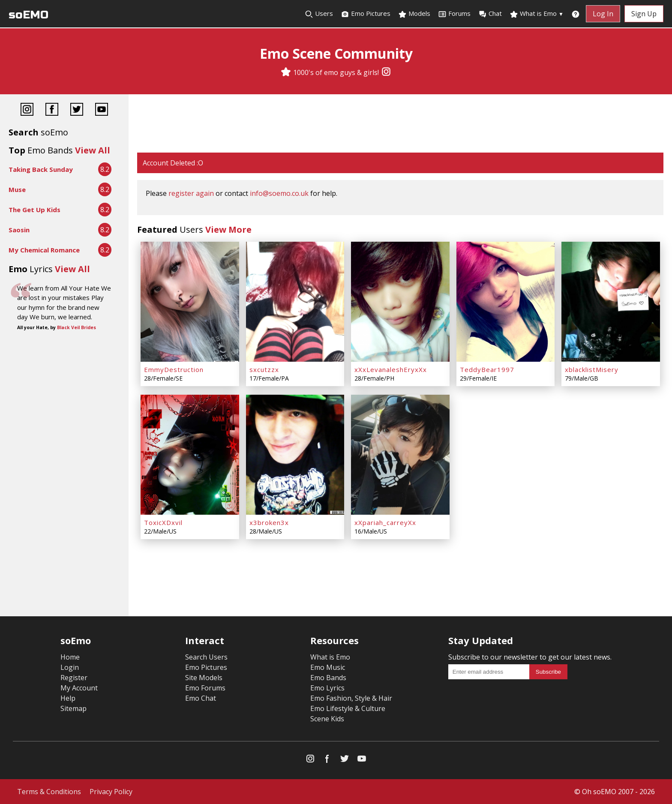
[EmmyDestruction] (190, 302)
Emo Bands (328, 678)
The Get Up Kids (34, 210)
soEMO (28, 15)
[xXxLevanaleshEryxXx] (400, 302)
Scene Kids (327, 719)
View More (228, 229)
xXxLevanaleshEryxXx (391, 369)
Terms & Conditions (49, 792)
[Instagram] (386, 72)
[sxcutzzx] (295, 302)
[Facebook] (52, 110)
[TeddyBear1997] (506, 302)
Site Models (204, 678)
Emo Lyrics (327, 688)
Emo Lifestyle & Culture (348, 708)
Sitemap (73, 708)
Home (70, 657)
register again (191, 193)
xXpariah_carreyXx (385, 522)
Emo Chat (201, 698)
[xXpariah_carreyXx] (400, 455)
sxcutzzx (264, 369)
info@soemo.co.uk (279, 193)
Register (74, 678)
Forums (454, 14)
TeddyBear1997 (487, 369)
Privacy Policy (111, 792)
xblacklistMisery (592, 369)
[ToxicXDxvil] (190, 455)
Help (68, 698)
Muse (17, 189)
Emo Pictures (366, 14)
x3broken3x (269, 522)
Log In (603, 14)
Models (414, 14)
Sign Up (644, 14)
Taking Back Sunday (41, 169)
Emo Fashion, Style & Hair (351, 698)
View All (93, 150)
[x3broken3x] (295, 455)
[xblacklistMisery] (611, 302)
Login (70, 667)
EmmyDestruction (174, 369)
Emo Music (328, 667)
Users (319, 14)
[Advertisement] (400, 124)
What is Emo (537, 14)
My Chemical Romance (44, 250)
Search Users (206, 657)
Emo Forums (205, 688)
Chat (490, 14)
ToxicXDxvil (163, 522)
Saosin (19, 230)
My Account (79, 688)
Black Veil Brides (76, 327)
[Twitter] (77, 110)
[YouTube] (102, 110)
